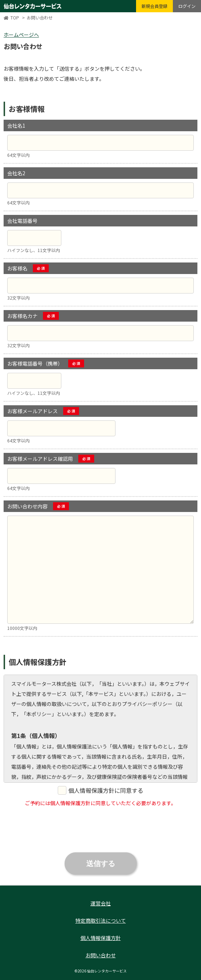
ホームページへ (21, 35)
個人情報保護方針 (101, 938)
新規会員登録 (154, 6)
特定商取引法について (101, 921)
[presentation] (101, 827)
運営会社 (101, 903)
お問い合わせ (101, 955)
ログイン (187, 6)
